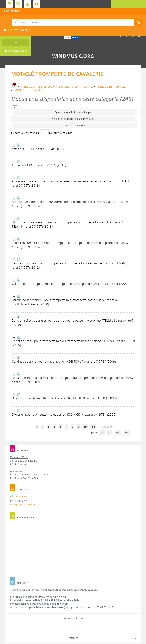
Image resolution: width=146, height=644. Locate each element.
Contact (73, 638)
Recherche (73, 19)
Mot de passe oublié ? (16, 51)
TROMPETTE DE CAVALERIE (29, 90)
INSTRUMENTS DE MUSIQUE (36, 87)
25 (102, 432)
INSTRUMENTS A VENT (68, 87)
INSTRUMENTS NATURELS (111, 87)
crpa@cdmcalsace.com (23, 505)
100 (118, 432)
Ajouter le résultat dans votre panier (75, 112)
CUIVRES (88, 87)
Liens (73, 628)
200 (127, 432)
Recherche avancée (19, 30)
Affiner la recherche (75, 125)
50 (110, 432)
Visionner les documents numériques (73, 119)
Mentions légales (73, 618)
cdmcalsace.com (20, 496)
